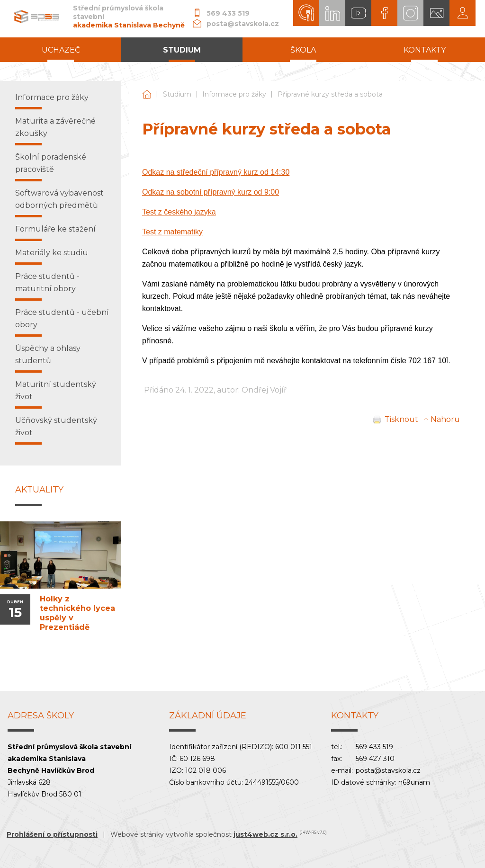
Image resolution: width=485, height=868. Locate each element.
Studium (177, 94)
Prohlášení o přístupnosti (52, 834)
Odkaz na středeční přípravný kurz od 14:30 (216, 172)
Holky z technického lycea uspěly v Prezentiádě (77, 613)
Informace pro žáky (234, 94)
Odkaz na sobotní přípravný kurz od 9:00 (211, 192)
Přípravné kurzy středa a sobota (330, 94)
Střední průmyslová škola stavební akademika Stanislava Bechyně (147, 94)
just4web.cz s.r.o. (265, 834)
